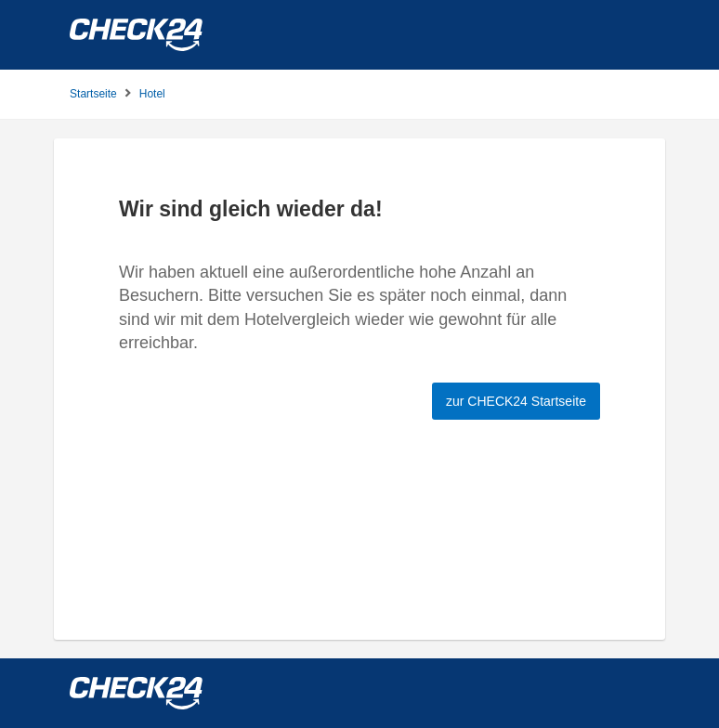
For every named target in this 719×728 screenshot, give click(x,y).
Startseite (93, 94)
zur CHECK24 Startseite (516, 401)
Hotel (152, 94)
